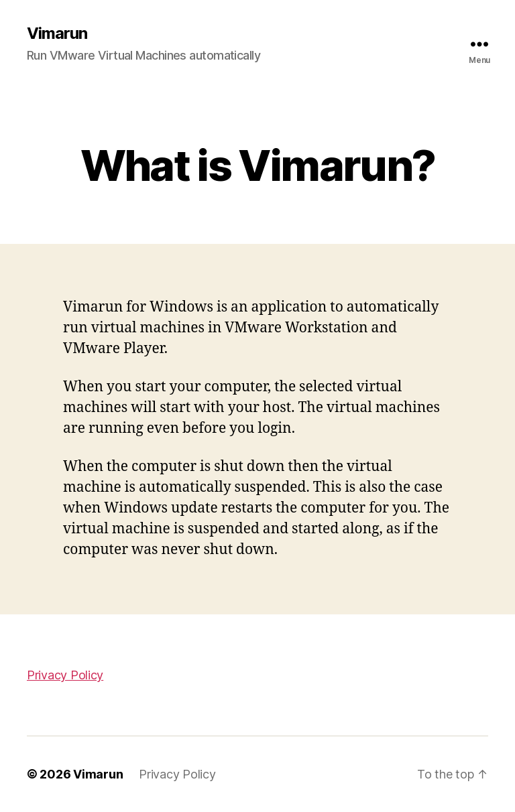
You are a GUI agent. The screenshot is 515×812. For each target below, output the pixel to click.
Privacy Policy (65, 675)
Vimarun (57, 33)
